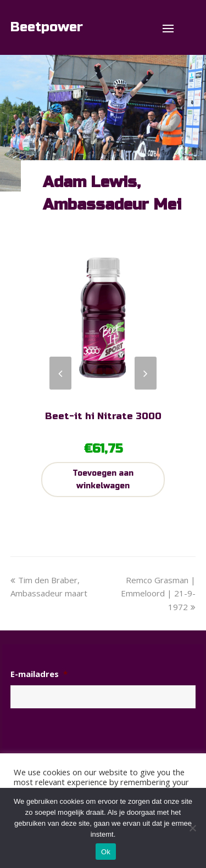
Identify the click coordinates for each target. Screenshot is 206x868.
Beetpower (47, 27)
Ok (106, 852)
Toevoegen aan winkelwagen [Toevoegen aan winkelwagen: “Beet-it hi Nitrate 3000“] (103, 480)
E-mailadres (39, 674)
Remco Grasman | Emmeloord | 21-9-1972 (158, 594)
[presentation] (94, 739)
